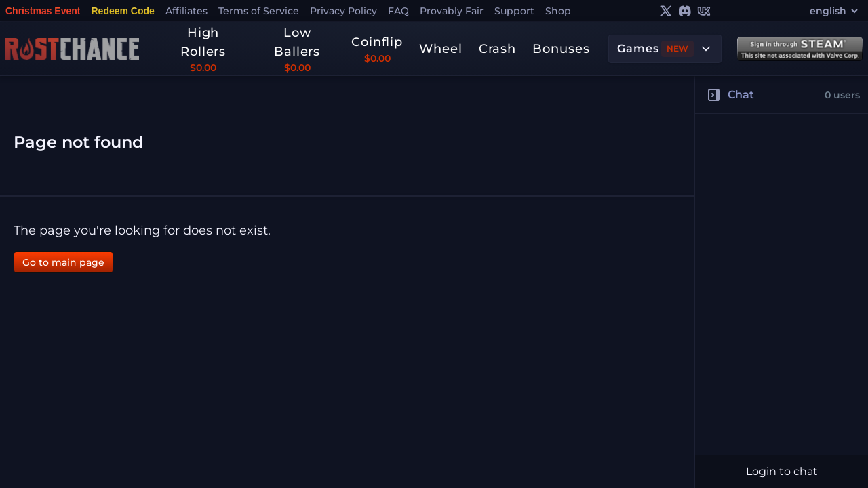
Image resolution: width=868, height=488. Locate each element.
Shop (558, 11)
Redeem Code (122, 11)
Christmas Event (43, 11)
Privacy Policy (343, 11)
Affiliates (186, 11)
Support (514, 11)
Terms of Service (259, 11)
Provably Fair (452, 11)
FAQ (398, 11)
